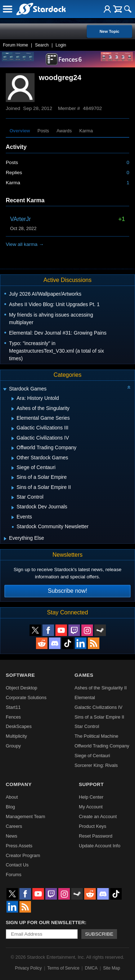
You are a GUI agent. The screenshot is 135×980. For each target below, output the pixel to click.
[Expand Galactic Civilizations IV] (13, 438)
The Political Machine (96, 736)
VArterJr (20, 219)
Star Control (87, 726)
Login (61, 45)
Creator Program (23, 855)
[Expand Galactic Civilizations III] (13, 429)
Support (91, 784)
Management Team (25, 816)
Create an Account (98, 816)
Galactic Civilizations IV (98, 707)
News (12, 836)
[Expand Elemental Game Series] (13, 419)
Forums (13, 875)
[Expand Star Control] (13, 498)
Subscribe (99, 934)
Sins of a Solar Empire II (99, 717)
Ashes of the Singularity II (101, 688)
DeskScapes (19, 726)
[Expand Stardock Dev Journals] (13, 508)
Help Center (91, 797)
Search (42, 45)
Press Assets (19, 846)
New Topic (109, 31)
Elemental (85, 698)
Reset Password (96, 836)
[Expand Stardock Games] (5, 390)
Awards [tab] (64, 131)
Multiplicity (16, 736)
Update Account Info (100, 846)
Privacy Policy (28, 968)
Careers (14, 826)
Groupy (13, 746)
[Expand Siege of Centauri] (13, 468)
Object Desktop (22, 688)
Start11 (13, 707)
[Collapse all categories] (129, 387)
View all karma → (25, 244)
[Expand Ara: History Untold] (13, 399)
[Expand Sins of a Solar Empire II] (13, 488)
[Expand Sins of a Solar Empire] (13, 478)
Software (20, 675)
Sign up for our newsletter (45, 922)
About (12, 797)
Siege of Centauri (92, 756)
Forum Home (15, 45)
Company (19, 784)
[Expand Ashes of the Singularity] (13, 409)
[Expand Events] (13, 517)
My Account (91, 807)
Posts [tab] (43, 131)
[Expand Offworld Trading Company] (13, 448)
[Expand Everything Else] (5, 539)
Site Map (111, 968)
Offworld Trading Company (102, 746)
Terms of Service (63, 968)
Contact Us (17, 865)
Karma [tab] (86, 131)
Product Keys (93, 826)
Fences (13, 717)
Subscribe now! (67, 591)
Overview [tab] (20, 131)
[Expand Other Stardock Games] (13, 458)
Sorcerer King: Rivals (96, 765)
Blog (10, 807)
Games (84, 675)
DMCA (91, 968)
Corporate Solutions (26, 698)
